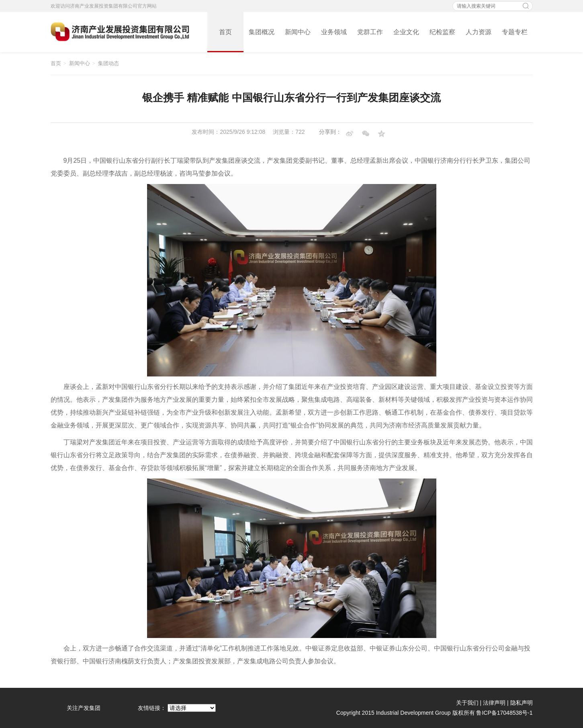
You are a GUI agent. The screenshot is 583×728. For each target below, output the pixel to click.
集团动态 (108, 63)
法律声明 (494, 703)
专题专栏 (515, 32)
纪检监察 (442, 32)
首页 (225, 32)
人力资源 (479, 32)
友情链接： (152, 708)
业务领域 (334, 32)
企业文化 (406, 32)
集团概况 (262, 32)
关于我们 (467, 703)
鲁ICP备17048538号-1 (504, 713)
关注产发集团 (84, 708)
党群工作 (370, 32)
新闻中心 (298, 32)
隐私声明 (522, 703)
